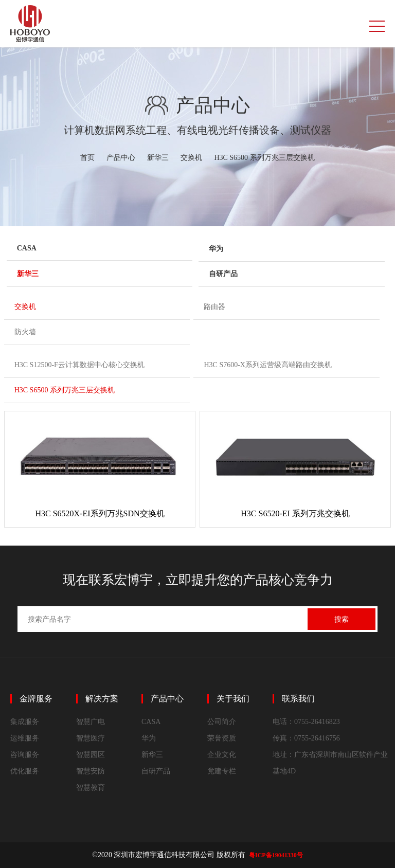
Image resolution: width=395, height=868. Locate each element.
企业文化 (222, 755)
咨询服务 (25, 755)
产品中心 (121, 158)
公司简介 (222, 722)
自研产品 (223, 274)
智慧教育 (91, 788)
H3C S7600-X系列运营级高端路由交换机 (268, 365)
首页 (87, 158)
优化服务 (25, 771)
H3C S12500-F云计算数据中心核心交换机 (79, 365)
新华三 (158, 158)
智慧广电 (91, 722)
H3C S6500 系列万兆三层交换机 (264, 158)
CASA (27, 248)
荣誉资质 (222, 738)
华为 (216, 249)
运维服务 (25, 738)
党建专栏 (222, 771)
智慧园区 (91, 755)
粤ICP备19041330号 (276, 855)
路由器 (214, 307)
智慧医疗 (91, 738)
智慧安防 (91, 771)
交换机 (191, 158)
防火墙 (25, 332)
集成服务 (25, 722)
